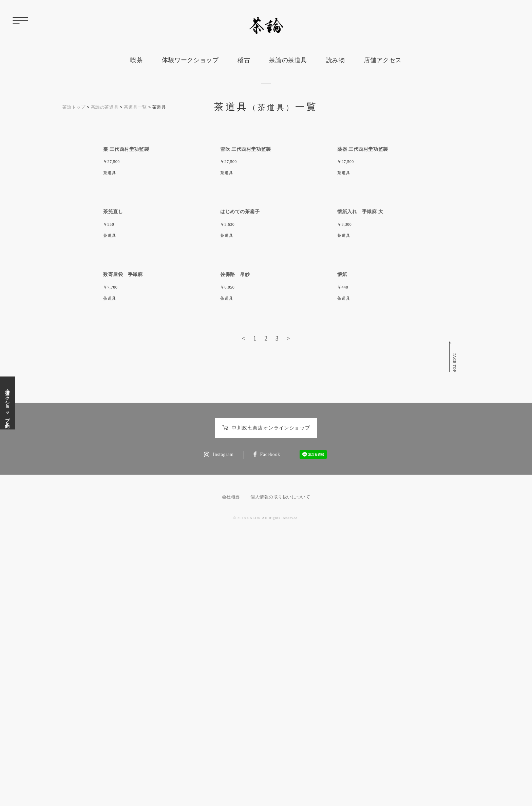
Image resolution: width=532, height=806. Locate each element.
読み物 (336, 60)
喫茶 (137, 60)
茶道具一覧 (135, 107)
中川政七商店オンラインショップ (266, 689)
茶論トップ (74, 107)
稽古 (244, 60)
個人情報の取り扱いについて (280, 758)
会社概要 (231, 758)
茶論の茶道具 (288, 60)
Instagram (218, 716)
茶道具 (110, 260)
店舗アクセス (383, 60)
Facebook (267, 716)
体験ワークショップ (190, 60)
